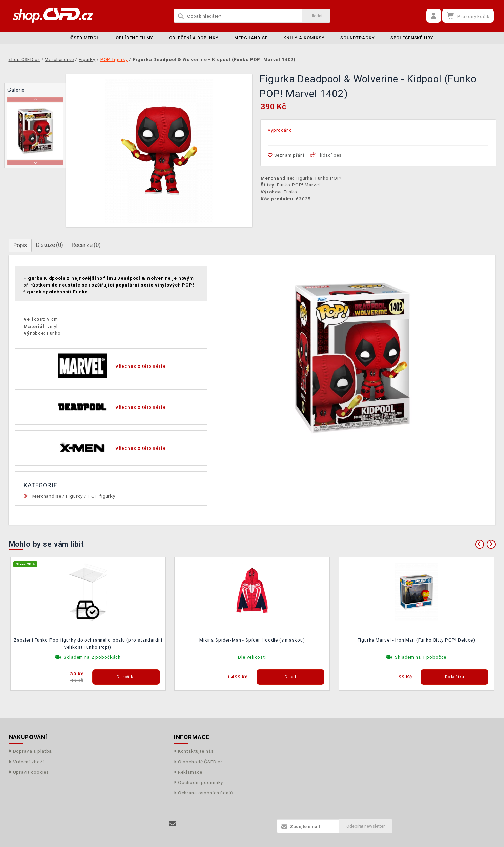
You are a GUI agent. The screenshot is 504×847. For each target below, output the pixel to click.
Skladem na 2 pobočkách (92, 657)
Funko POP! (329, 178)
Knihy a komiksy (304, 38)
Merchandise (251, 38)
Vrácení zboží (26, 762)
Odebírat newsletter (366, 826)
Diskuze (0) (49, 245)
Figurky (74, 496)
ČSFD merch (85, 38)
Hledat (316, 16)
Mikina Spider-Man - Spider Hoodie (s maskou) (252, 640)
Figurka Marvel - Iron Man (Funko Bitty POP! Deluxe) (416, 640)
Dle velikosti (252, 657)
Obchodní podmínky (199, 782)
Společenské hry (412, 38)
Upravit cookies (29, 772)
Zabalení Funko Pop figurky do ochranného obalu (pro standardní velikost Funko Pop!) (88, 643)
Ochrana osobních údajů (204, 793)
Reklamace (188, 772)
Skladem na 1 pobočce (421, 657)
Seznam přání (286, 155)
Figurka (304, 178)
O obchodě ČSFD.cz (198, 762)
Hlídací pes (326, 155)
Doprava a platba (31, 751)
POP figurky (102, 496)
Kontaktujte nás (194, 751)
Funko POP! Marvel (298, 185)
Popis (20, 245)
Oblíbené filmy (134, 38)
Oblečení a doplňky (194, 38)
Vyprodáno (280, 130)
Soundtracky (357, 38)
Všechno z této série (140, 366)
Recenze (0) (86, 245)
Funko (290, 192)
